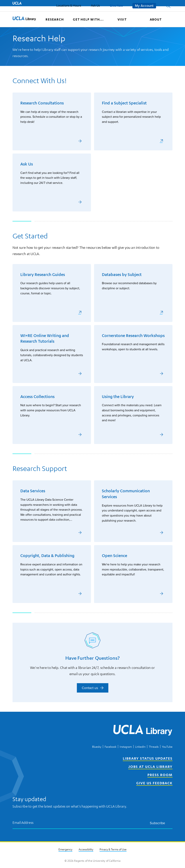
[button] (168, 6)
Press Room (160, 775)
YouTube (167, 747)
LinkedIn (140, 747)
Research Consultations (42, 103)
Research (55, 19)
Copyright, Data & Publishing (47, 556)
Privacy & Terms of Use (113, 849)
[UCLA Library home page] (24, 19)
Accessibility (86, 849)
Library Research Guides (43, 275)
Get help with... (88, 19)
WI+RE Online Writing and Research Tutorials (45, 338)
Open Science (115, 556)
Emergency (65, 849)
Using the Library (118, 397)
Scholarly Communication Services (126, 494)
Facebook (110, 747)
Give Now (116, 5)
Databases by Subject (122, 275)
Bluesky (97, 747)
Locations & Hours (69, 5)
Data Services (33, 491)
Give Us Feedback (154, 783)
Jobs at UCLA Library (150, 766)
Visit (122, 19)
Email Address (23, 822)
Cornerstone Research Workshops (133, 336)
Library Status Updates (148, 758)
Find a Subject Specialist (124, 103)
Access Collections (37, 397)
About (156, 19)
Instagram (126, 747)
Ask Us (95, 5)
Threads (154, 747)
